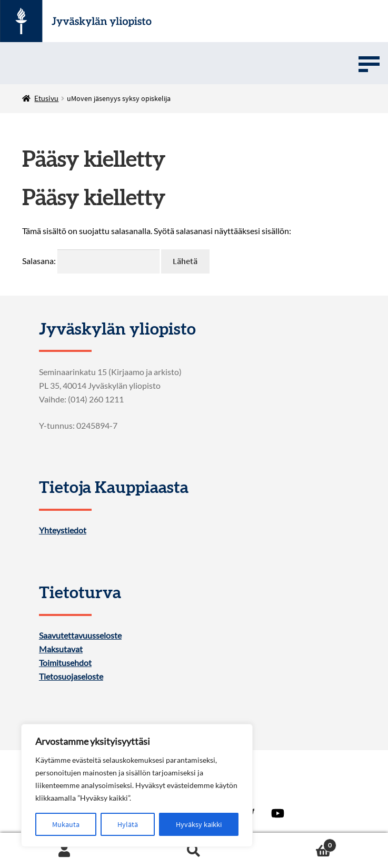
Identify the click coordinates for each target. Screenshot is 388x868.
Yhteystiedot (63, 530)
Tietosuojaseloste (71, 677)
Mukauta (66, 824)
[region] (137, 785)
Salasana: (91, 261)
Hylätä (128, 824)
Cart (297, 843)
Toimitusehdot (65, 663)
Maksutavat (61, 649)
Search (194, 851)
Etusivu (46, 98)
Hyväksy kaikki (199, 824)
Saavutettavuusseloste (80, 635)
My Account (65, 851)
